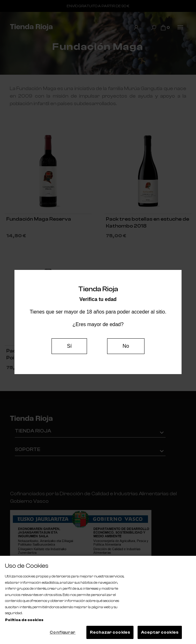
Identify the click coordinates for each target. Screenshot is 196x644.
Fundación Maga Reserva (39, 219)
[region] (98, 600)
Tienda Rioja (33, 431)
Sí (69, 346)
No (126, 346)
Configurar (63, 632)
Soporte (27, 449)
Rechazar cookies (110, 632)
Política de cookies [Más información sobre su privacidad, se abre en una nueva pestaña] (24, 620)
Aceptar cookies (160, 632)
